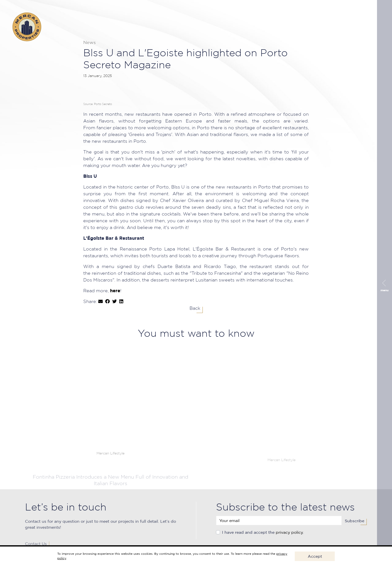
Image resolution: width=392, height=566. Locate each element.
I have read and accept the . (263, 535)
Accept (315, 556)
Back (195, 308)
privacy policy (289, 535)
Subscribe (354, 524)
